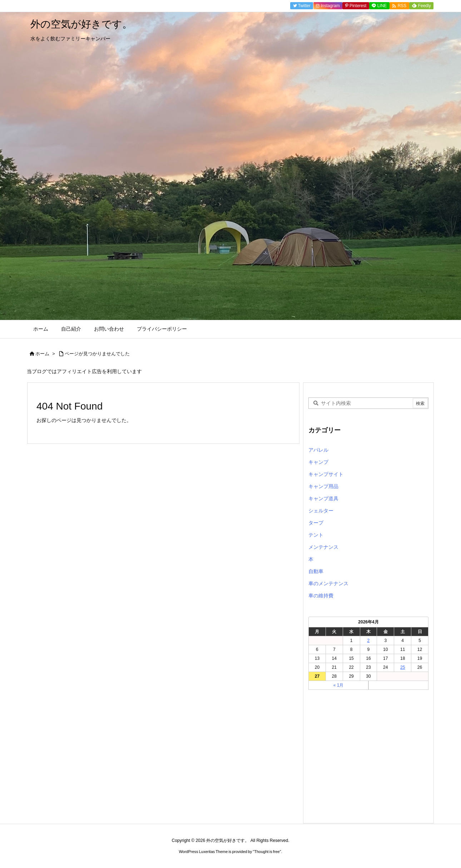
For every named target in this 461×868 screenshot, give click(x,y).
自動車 (316, 571)
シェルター (321, 511)
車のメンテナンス (328, 583)
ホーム (42, 354)
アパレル (318, 450)
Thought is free (267, 852)
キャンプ (318, 462)
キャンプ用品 (323, 486)
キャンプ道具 (323, 498)
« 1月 (339, 685)
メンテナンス (323, 547)
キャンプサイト (326, 474)
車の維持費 (321, 596)
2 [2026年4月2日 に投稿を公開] (369, 641)
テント (316, 535)
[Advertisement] (368, 758)
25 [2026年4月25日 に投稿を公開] (403, 667)
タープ (316, 523)
